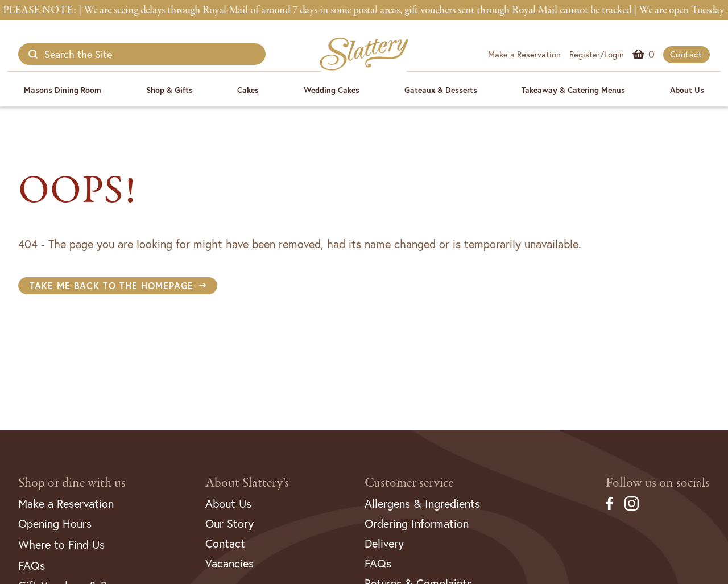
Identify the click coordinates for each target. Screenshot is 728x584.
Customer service (409, 483)
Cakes (248, 90)
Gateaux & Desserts (441, 90)
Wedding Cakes (332, 90)
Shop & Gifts (169, 90)
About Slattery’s (247, 483)
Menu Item (652, 54)
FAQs (32, 566)
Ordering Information (417, 523)
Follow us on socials (658, 483)
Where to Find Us (61, 544)
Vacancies (229, 563)
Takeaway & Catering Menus (573, 90)
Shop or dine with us (72, 483)
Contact (686, 54)
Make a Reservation (524, 54)
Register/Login (597, 54)
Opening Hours (55, 523)
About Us (687, 90)
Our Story (229, 523)
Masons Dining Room (63, 90)
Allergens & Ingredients (422, 503)
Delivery (384, 543)
